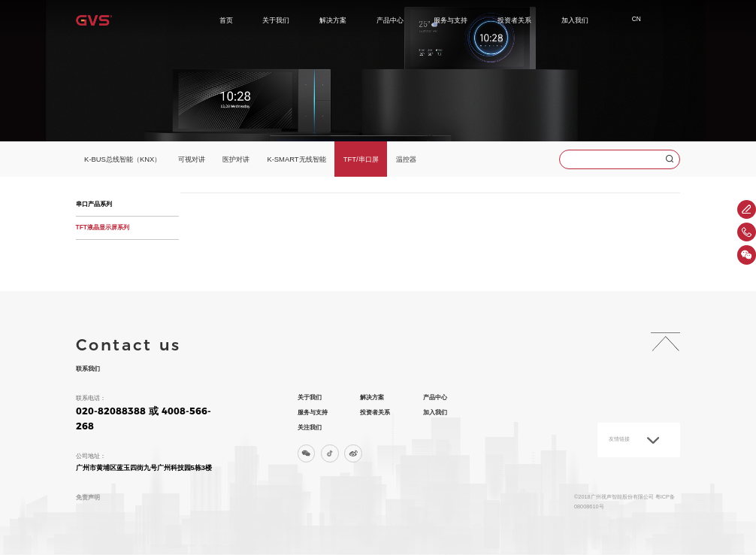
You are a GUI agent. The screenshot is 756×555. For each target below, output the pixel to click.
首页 (226, 20)
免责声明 (88, 497)
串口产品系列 (94, 204)
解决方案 (333, 20)
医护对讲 (236, 159)
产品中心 (390, 20)
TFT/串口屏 (361, 159)
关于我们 (276, 20)
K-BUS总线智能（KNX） (122, 159)
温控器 (406, 159)
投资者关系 (514, 20)
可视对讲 (192, 159)
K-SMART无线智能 (296, 159)
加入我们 (575, 20)
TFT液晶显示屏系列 (103, 227)
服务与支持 (451, 20)
